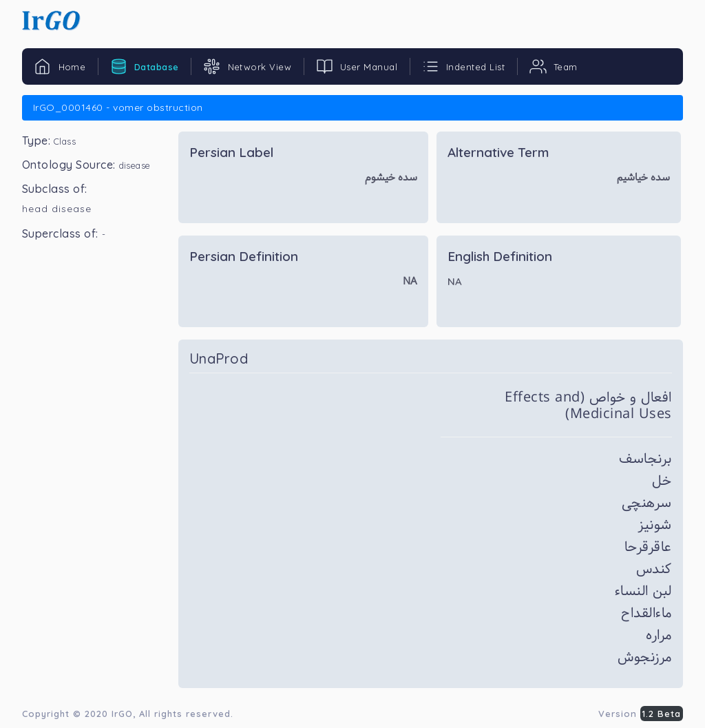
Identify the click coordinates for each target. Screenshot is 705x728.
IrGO (122, 714)
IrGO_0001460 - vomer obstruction (118, 107)
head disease (57, 209)
